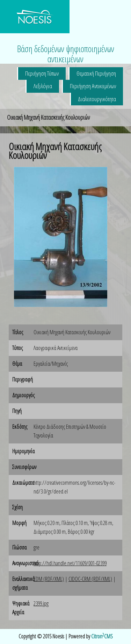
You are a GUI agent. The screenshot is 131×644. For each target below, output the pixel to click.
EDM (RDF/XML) (49, 579)
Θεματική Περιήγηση (96, 73)
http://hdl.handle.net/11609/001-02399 (70, 563)
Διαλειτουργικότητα (97, 99)
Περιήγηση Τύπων (42, 73)
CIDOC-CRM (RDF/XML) (90, 579)
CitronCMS (102, 636)
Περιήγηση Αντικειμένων (93, 86)
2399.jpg (41, 603)
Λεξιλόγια (43, 86)
